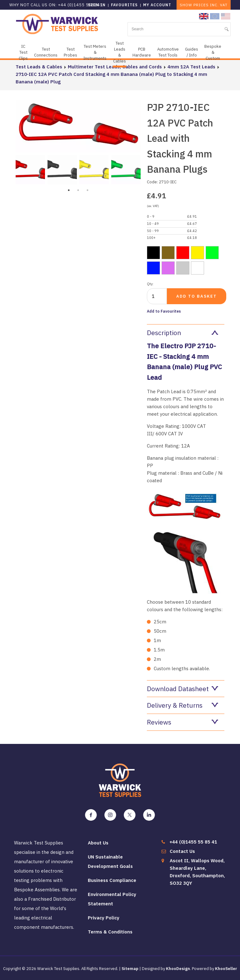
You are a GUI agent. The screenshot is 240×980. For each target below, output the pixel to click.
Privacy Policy (104, 918)
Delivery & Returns (182, 705)
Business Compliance (112, 880)
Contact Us (182, 851)
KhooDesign (178, 969)
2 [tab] (78, 190)
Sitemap (130, 969)
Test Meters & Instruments (95, 52)
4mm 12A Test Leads (191, 67)
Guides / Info (192, 52)
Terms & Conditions (110, 932)
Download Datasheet (182, 689)
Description (182, 333)
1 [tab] (69, 190)
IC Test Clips (23, 52)
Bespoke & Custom (213, 52)
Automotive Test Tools (168, 52)
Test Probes (70, 52)
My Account (157, 5)
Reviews (182, 722)
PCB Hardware (142, 52)
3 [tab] (87, 190)
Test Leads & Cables (120, 52)
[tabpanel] (30, 169)
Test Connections (46, 52)
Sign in (97, 5)
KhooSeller (226, 969)
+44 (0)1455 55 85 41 (193, 842)
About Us (98, 843)
